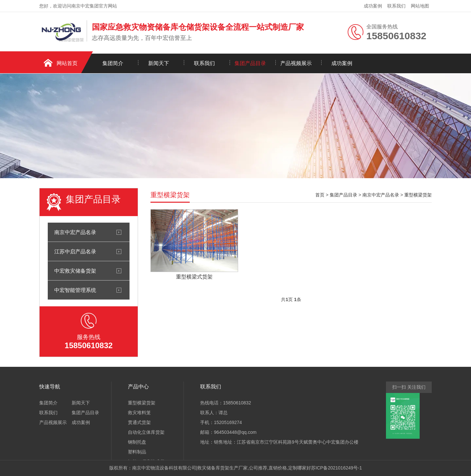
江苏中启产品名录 (75, 251)
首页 (320, 195)
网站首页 (67, 63)
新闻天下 (159, 63)
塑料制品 (137, 452)
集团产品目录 (250, 63)
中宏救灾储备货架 (75, 271)
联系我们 (396, 6)
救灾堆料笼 (139, 413)
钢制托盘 (137, 442)
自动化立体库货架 (146, 432)
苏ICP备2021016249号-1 (337, 468)
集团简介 (113, 63)
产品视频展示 (296, 63)
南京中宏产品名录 (75, 232)
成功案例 (373, 6)
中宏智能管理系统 (75, 290)
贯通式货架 (139, 422)
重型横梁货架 (418, 195)
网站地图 (420, 6)
